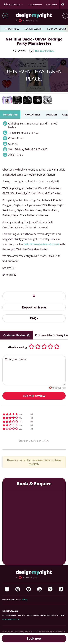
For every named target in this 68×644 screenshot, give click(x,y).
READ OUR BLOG (56, 29)
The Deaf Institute (45, 51)
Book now (34, 638)
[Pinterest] (29, 589)
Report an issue (34, 307)
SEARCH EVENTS (33, 29)
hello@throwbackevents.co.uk (41, 244)
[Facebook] (7, 589)
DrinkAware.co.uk (11, 619)
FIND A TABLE (12, 29)
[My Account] (63, 5)
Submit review (34, 396)
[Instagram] (18, 589)
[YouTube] (39, 589)
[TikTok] (61, 589)
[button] (34, 414)
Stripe (25, 600)
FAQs (34, 318)
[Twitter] (50, 589)
